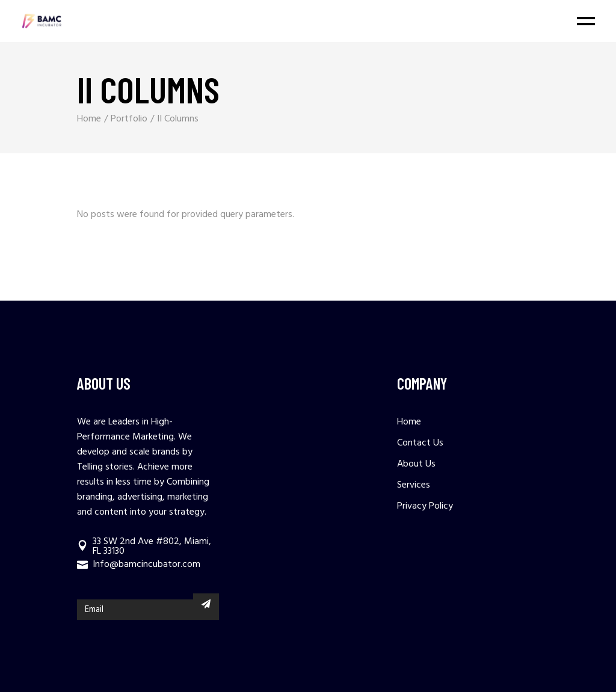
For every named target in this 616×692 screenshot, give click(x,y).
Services (414, 485)
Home (409, 422)
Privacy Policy (425, 506)
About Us (416, 464)
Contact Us (420, 443)
